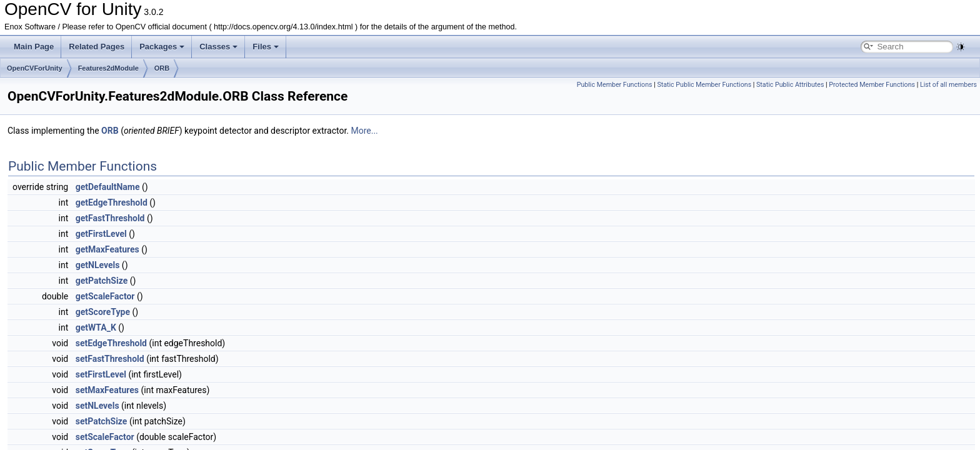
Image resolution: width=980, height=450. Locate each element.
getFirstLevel (101, 234)
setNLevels (97, 406)
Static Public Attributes (790, 85)
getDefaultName (108, 187)
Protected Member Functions (872, 85)
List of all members (948, 85)
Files (266, 47)
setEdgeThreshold (111, 343)
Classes (218, 47)
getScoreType (103, 312)
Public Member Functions (615, 85)
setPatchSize (102, 421)
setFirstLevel (101, 374)
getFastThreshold (110, 218)
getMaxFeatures (107, 249)
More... (364, 131)
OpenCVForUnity (35, 68)
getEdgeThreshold (112, 202)
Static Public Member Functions (704, 85)
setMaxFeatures (107, 390)
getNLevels (98, 265)
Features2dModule (108, 68)
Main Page (34, 47)
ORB (162, 68)
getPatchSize (102, 281)
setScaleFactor (105, 437)
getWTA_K (96, 327)
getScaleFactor (105, 296)
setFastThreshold (110, 359)
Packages (162, 47)
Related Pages (97, 47)
